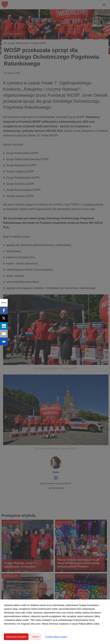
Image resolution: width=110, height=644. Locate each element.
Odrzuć (36, 637)
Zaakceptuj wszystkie (16, 637)
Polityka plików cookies (56, 637)
